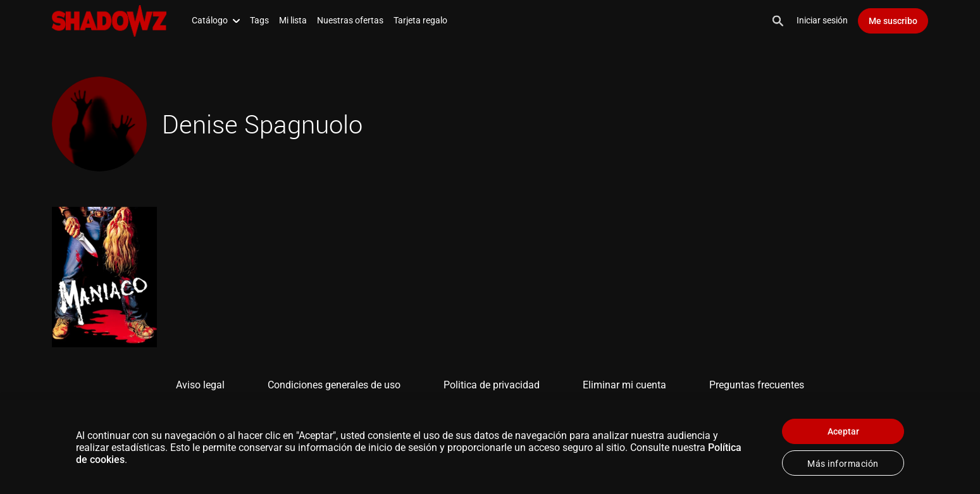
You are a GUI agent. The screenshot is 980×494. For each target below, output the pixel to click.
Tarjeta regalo (420, 20)
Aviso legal (200, 385)
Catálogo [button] (216, 20)
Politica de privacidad (492, 385)
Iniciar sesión (822, 20)
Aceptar (843, 431)
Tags (259, 20)
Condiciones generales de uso (334, 385)
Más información (843, 464)
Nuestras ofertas (350, 20)
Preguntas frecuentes (757, 385)
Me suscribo (893, 21)
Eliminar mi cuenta (624, 385)
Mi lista (293, 20)
